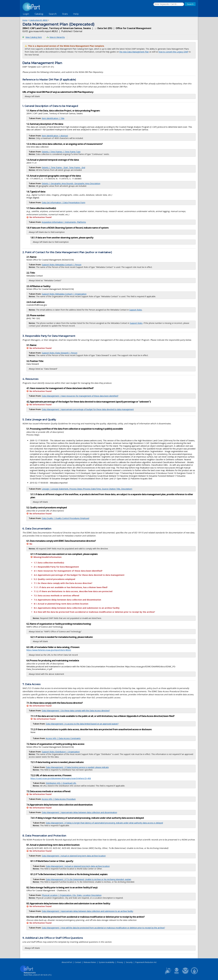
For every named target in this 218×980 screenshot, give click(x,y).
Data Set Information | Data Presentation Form (64, 202)
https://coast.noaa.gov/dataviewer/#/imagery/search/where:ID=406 (61, 778)
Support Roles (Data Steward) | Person (60, 353)
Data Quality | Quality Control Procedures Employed (65, 518)
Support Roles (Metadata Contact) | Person (62, 265)
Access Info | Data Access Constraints (63, 738)
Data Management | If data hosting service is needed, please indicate (77, 767)
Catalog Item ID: (38, 20)
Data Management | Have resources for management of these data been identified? (80, 396)
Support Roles (136, 310)
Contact (78, 962)
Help (76, 14)
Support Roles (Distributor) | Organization (61, 752)
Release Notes (90, 962)
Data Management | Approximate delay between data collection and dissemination (79, 812)
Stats (65, 14)
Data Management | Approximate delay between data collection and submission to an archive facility (88, 911)
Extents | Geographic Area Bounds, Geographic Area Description (71, 183)
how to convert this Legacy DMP (173, 52)
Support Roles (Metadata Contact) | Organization (64, 294)
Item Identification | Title (53, 118)
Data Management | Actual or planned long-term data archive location (74, 856)
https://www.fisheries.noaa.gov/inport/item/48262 (49, 650)
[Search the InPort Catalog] (169, 4)
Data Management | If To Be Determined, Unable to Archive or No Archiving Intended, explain (88, 879)
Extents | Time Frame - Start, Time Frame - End (63, 167)
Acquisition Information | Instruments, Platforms (64, 222)
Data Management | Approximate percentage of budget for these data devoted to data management (88, 409)
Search (53, 14)
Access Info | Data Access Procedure (59, 799)
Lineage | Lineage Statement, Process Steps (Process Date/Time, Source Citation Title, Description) (87, 489)
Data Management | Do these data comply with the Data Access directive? (76, 711)
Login (26, 14)
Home (25, 20)
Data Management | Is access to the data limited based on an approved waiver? (82, 724)
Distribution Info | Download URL (61, 783)
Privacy (120, 962)
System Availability (107, 962)
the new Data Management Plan (134, 52)
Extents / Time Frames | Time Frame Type (61, 152)
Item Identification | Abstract (55, 136)
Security (129, 962)
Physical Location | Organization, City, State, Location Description (72, 895)
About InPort (67, 962)
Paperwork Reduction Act (146, 962)
